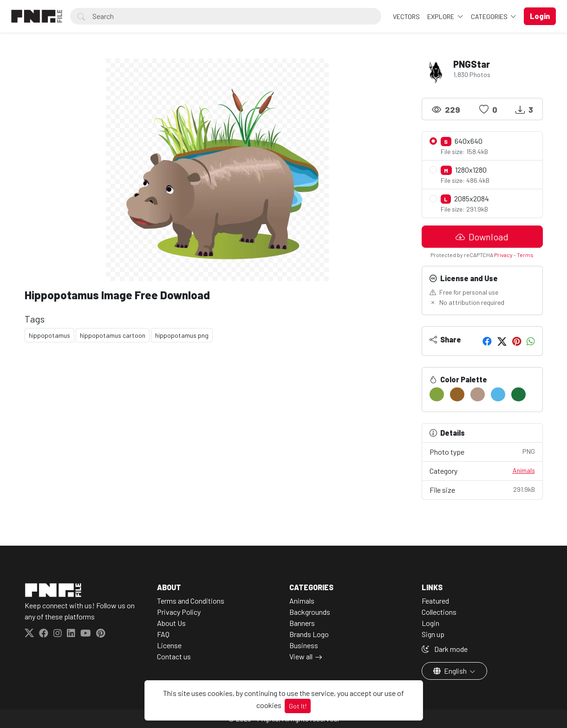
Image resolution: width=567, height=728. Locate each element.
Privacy (503, 255)
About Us (171, 623)
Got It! (298, 706)
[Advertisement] (218, 422)
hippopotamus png (182, 335)
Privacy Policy (179, 612)
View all (301, 656)
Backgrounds (310, 612)
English (451, 671)
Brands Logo (309, 634)
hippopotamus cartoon (113, 335)
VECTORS (406, 16)
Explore (441, 16)
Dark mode (445, 649)
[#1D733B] (518, 394)
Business (304, 645)
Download (482, 237)
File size (482, 489)
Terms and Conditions (191, 601)
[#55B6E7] (498, 394)
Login (430, 623)
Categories (490, 16)
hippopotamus (49, 335)
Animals (524, 470)
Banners (302, 623)
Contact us (174, 656)
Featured (435, 601)
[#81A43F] (437, 394)
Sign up (433, 634)
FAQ (163, 634)
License (169, 645)
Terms (525, 255)
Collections (439, 612)
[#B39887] (478, 394)
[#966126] (457, 394)
